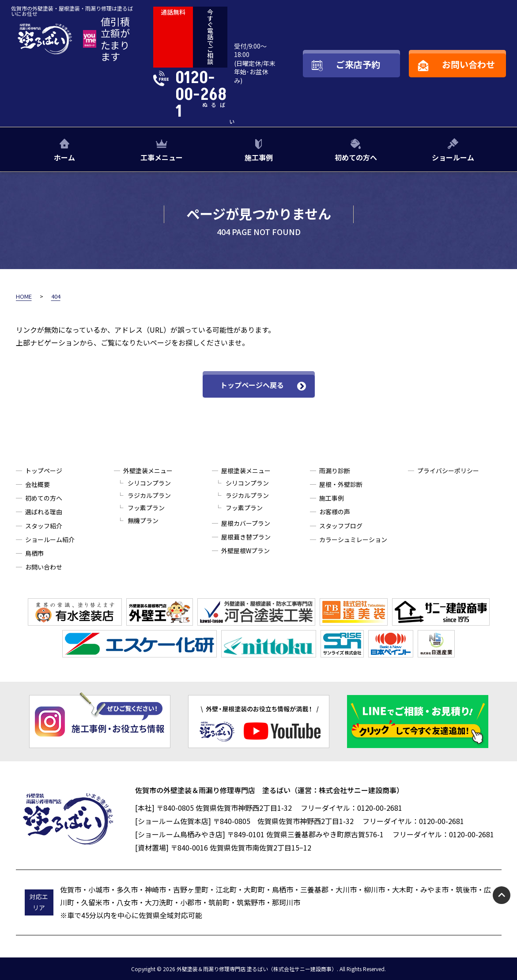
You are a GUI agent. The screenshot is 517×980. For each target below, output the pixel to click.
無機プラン (143, 520)
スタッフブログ (341, 526)
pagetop (502, 895)
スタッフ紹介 (44, 526)
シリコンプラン (149, 483)
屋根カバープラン (246, 523)
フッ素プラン (146, 508)
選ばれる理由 (44, 512)
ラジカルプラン (149, 495)
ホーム (64, 157)
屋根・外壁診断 (341, 484)
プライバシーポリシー (448, 471)
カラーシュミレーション (353, 539)
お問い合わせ (44, 567)
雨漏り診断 (335, 471)
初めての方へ (356, 157)
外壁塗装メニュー (148, 471)
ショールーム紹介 (50, 539)
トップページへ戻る (252, 385)
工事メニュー (162, 157)
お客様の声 (335, 512)
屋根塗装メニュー (246, 471)
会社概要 (38, 484)
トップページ (44, 471)
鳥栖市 (34, 553)
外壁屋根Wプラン (245, 551)
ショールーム (453, 157)
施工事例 (259, 157)
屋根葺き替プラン (246, 537)
